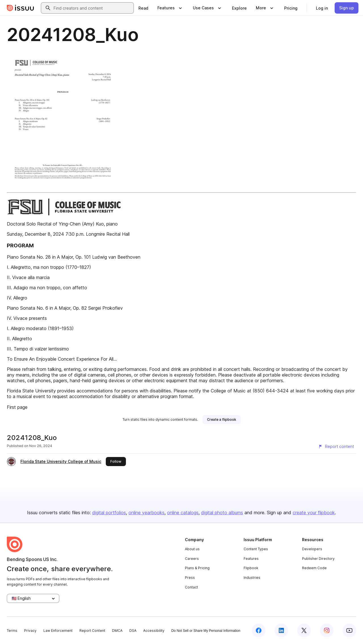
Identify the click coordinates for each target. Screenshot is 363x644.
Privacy (30, 631)
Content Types (256, 549)
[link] (143, 8)
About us (192, 549)
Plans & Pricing (197, 568)
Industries (252, 578)
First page (17, 407)
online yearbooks (146, 513)
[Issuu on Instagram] (327, 630)
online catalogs (183, 513)
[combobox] (92, 8)
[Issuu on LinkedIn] (281, 630)
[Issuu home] (20, 8)
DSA (133, 631)
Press (190, 578)
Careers (192, 559)
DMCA (117, 631)
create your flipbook (314, 513)
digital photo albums (222, 513)
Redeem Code (314, 568)
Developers (312, 549)
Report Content (92, 631)
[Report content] (336, 447)
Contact (191, 587)
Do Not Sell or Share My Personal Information (206, 631)
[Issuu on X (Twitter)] (304, 630)
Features (251, 559)
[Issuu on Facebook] (259, 630)
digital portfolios (109, 513)
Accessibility (154, 631)
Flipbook (251, 568)
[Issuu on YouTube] (349, 630)
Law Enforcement (58, 631)
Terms (12, 631)
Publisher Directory (318, 559)
